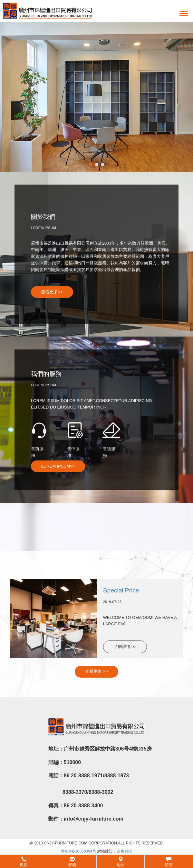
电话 (24, 862)
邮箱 (72, 862)
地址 (121, 862)
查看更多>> (52, 292)
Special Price (121, 590)
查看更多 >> (96, 671)
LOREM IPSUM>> (58, 466)
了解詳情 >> (125, 646)
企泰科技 (124, 851)
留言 (169, 862)
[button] (96, 861)
